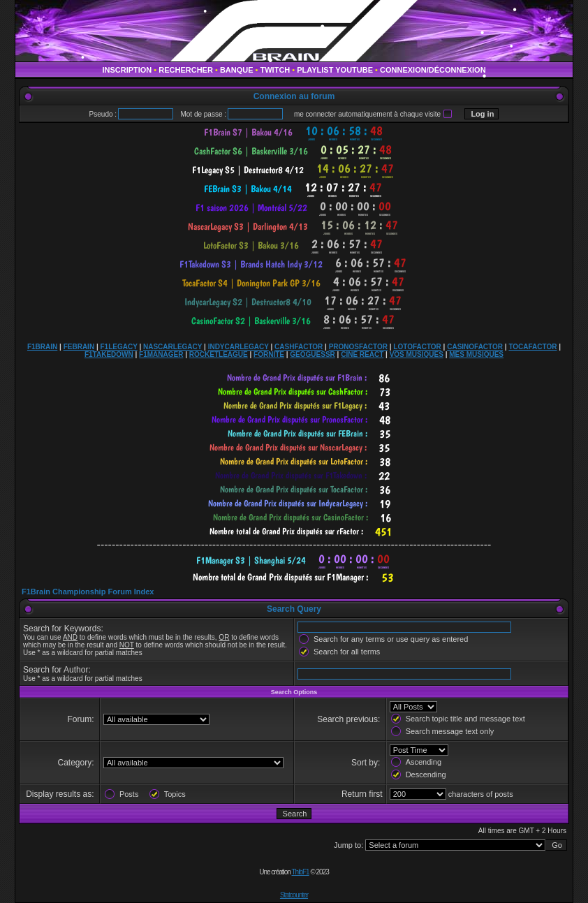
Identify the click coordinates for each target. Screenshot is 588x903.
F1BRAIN (42, 347)
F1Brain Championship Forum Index (88, 592)
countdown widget (294, 132)
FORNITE (269, 354)
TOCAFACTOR (532, 347)
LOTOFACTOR (417, 347)
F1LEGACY (118, 347)
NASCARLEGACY (172, 347)
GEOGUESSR (312, 354)
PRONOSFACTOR (358, 347)
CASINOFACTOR (475, 347)
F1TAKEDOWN (109, 354)
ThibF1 (301, 872)
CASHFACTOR (299, 347)
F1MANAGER (161, 354)
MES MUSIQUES (476, 354)
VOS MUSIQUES (417, 354)
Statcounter (294, 895)
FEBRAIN (79, 347)
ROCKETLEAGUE (219, 354)
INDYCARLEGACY (238, 347)
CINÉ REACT (362, 354)
